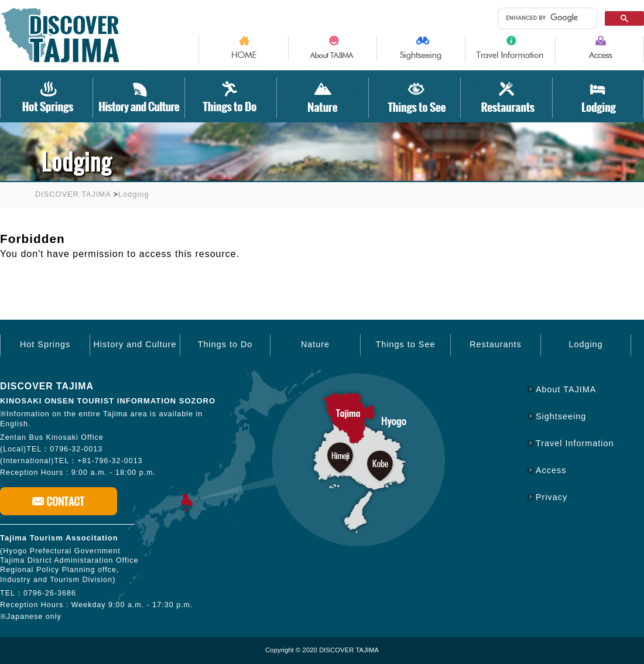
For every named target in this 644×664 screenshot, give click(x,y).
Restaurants (496, 344)
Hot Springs (45, 344)
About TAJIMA (566, 389)
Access (551, 470)
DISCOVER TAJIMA (73, 194)
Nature (315, 344)
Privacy (551, 497)
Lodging (134, 194)
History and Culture (135, 344)
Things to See (406, 344)
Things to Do (225, 344)
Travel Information (575, 443)
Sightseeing (561, 416)
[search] (545, 18)
